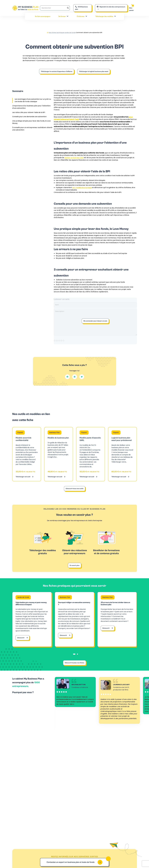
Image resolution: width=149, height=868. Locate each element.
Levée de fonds (70, 33)
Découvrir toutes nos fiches (74, 665)
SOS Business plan (81, 8)
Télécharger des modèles (106, 16)
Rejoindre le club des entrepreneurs (111, 7)
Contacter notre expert (100, 795)
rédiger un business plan (74, 158)
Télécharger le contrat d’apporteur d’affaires (57, 71)
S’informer (82, 16)
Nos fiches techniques (57, 33)
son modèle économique (82, 188)
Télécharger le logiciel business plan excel (94, 71)
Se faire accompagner (43, 16)
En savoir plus (75, 565)
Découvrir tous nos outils (75, 489)
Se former (64, 16)
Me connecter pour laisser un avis (95, 321)
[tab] (74, 657)
